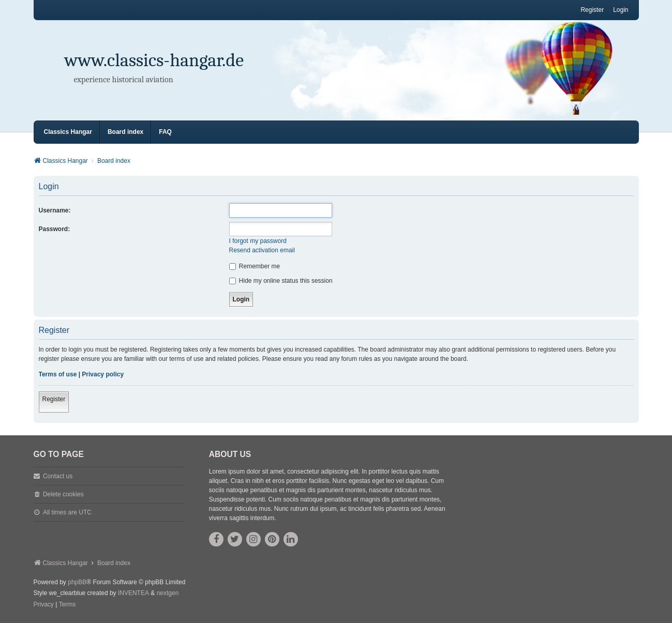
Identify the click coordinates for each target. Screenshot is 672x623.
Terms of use (58, 374)
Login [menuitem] (621, 10)
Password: (55, 229)
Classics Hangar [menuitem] (68, 132)
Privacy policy (103, 374)
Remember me (255, 266)
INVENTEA (133, 593)
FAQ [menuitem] (165, 132)
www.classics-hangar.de (154, 60)
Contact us (58, 476)
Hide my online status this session (281, 281)
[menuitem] (44, 605)
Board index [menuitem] (125, 132)
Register (54, 399)
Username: (55, 210)
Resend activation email (262, 250)
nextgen (168, 593)
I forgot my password (258, 241)
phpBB (77, 582)
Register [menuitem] (592, 10)
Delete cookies (63, 494)
